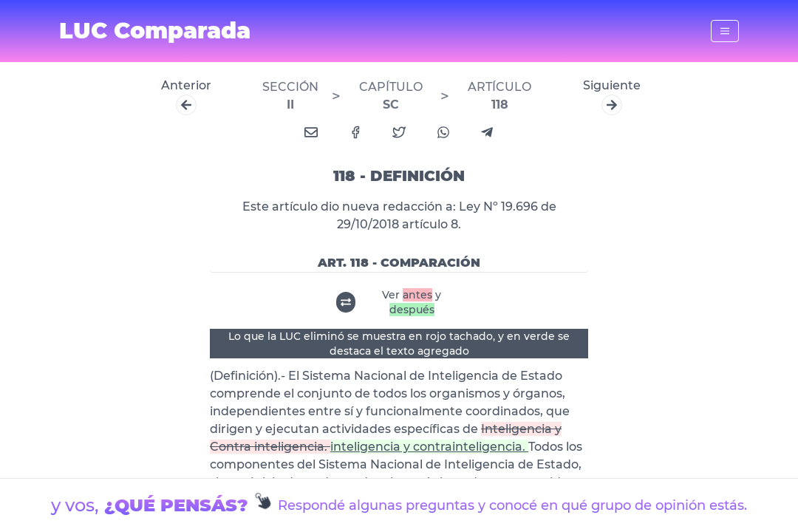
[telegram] (487, 132)
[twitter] (399, 132)
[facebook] (355, 132)
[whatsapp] (443, 132)
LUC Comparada (155, 31)
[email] (311, 132)
